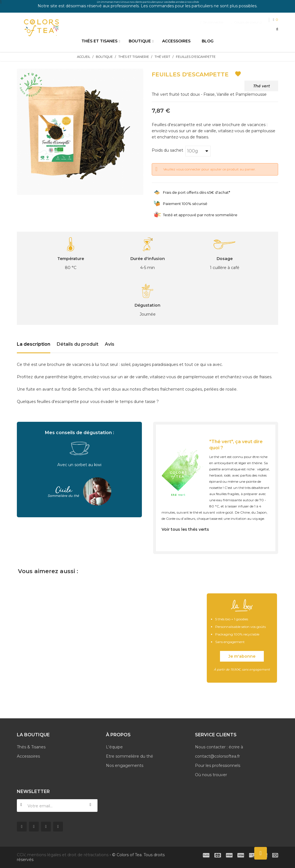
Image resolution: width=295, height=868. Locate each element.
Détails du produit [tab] (78, 344)
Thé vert (261, 86)
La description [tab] (34, 344)
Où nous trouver (211, 775)
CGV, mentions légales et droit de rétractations (63, 855)
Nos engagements (125, 766)
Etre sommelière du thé (130, 756)
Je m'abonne (242, 656)
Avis (110, 344)
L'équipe (114, 747)
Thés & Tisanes (31, 747)
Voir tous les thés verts (185, 529)
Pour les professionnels (218, 766)
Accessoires (28, 756)
